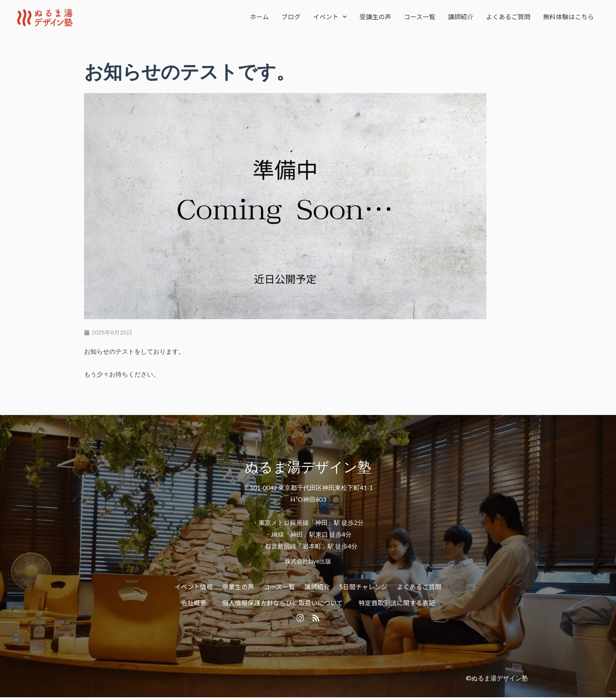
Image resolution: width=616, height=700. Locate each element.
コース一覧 (420, 16)
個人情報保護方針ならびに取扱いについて (283, 603)
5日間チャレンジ (363, 587)
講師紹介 (461, 16)
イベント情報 (194, 587)
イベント (330, 17)
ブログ (291, 16)
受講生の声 (375, 16)
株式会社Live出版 (308, 562)
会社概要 (194, 603)
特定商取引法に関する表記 (397, 603)
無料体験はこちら (568, 16)
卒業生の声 (238, 587)
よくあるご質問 (508, 16)
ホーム (259, 16)
